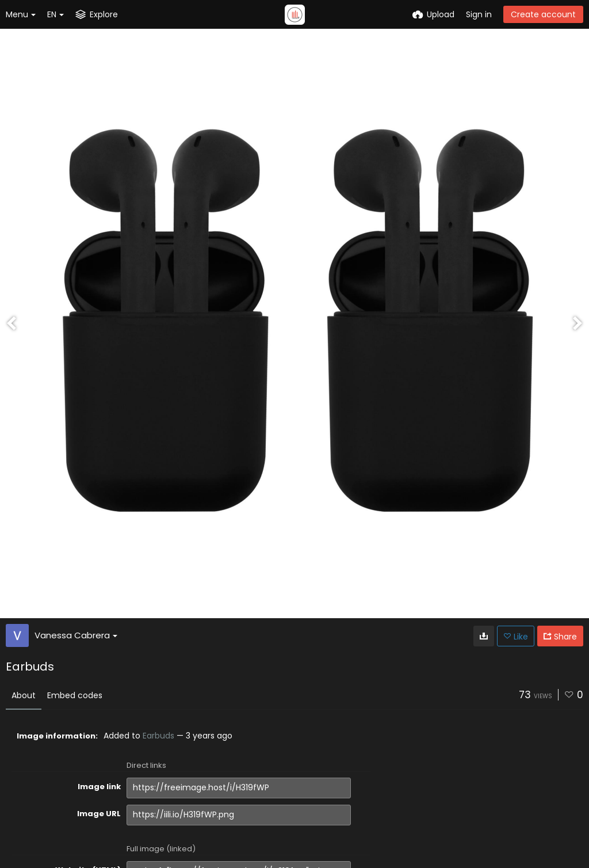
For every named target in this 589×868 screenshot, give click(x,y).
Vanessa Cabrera (76, 635)
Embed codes (75, 695)
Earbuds (158, 736)
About (24, 695)
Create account (543, 14)
